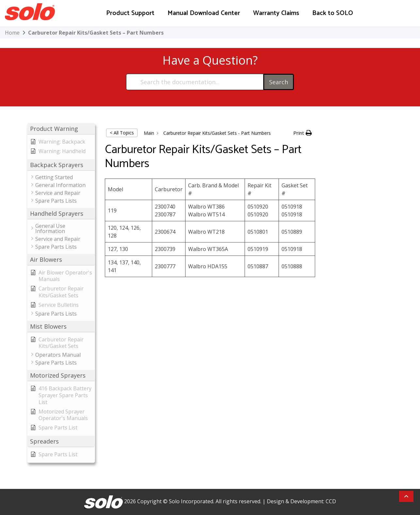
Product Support (130, 13)
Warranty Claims (276, 13)
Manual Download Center (204, 13)
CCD (331, 501)
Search (279, 82)
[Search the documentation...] (195, 82)
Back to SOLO (333, 13)
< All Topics (122, 133)
